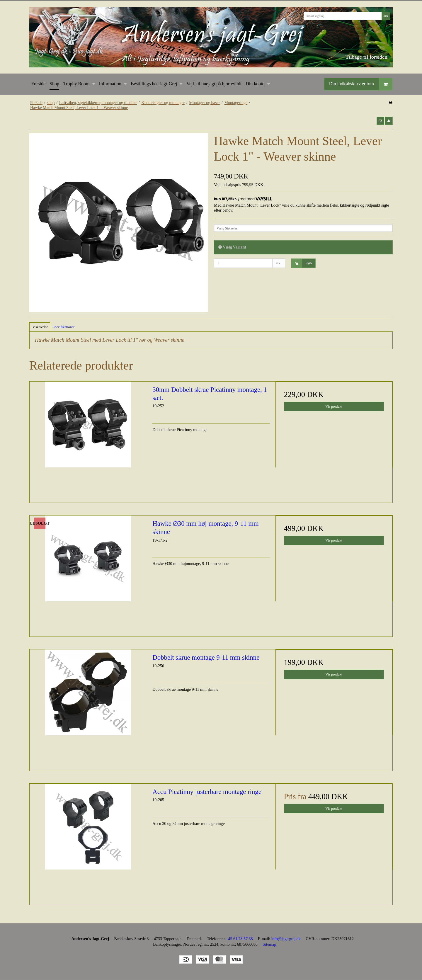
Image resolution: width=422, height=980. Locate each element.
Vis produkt (334, 406)
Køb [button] (302, 263)
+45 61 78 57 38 (239, 939)
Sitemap (269, 944)
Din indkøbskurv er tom (361, 84)
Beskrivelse (40, 327)
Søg (386, 16)
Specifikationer (64, 327)
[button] (380, 121)
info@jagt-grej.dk (286, 939)
